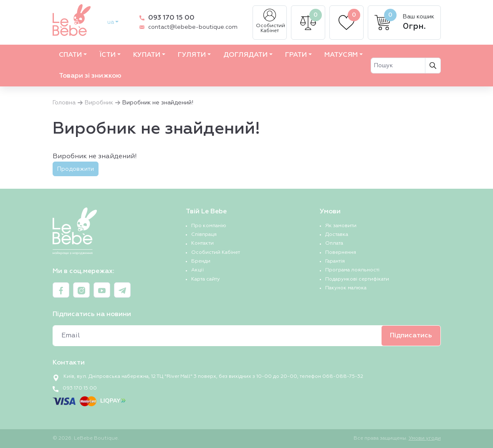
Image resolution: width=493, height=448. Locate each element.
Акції (197, 270)
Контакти (202, 243)
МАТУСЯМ (341, 55)
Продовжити (76, 169)
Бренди (201, 261)
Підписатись (411, 336)
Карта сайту (206, 279)
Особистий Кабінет (271, 21)
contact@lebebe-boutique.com (193, 27)
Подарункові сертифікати (357, 279)
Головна (64, 103)
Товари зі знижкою (90, 76)
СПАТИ (70, 55)
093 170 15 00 (171, 18)
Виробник (99, 103)
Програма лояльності (352, 270)
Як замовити (341, 226)
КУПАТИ (147, 55)
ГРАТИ (296, 55)
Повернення (341, 253)
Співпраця (204, 235)
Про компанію (209, 226)
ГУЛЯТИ (192, 55)
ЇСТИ (107, 55)
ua (111, 22)
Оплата (334, 243)
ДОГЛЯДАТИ (245, 55)
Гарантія (335, 261)
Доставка (337, 235)
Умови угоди (425, 438)
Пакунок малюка (346, 288)
